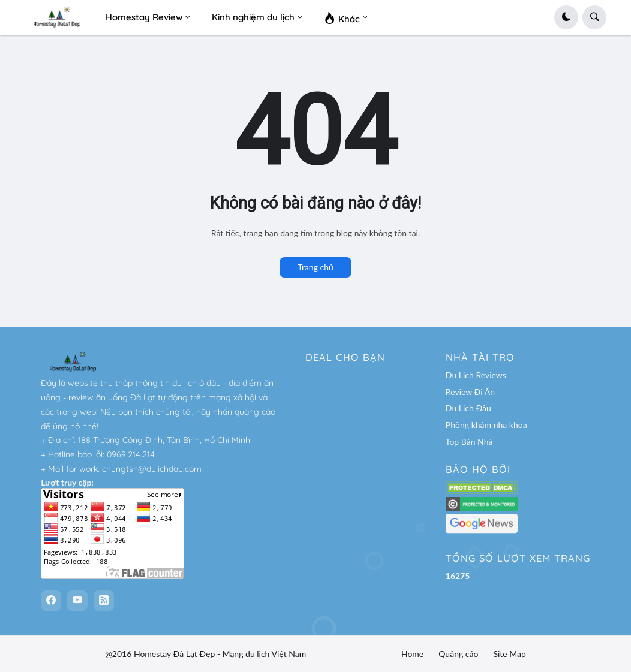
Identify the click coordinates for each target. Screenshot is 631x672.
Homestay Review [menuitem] (144, 17)
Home (412, 654)
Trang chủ (315, 267)
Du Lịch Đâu (468, 408)
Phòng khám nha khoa (486, 425)
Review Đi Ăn (470, 392)
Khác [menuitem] (342, 17)
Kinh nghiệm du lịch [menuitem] (253, 17)
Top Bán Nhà (469, 442)
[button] (566, 17)
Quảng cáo (458, 654)
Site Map (509, 654)
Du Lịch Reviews (476, 375)
